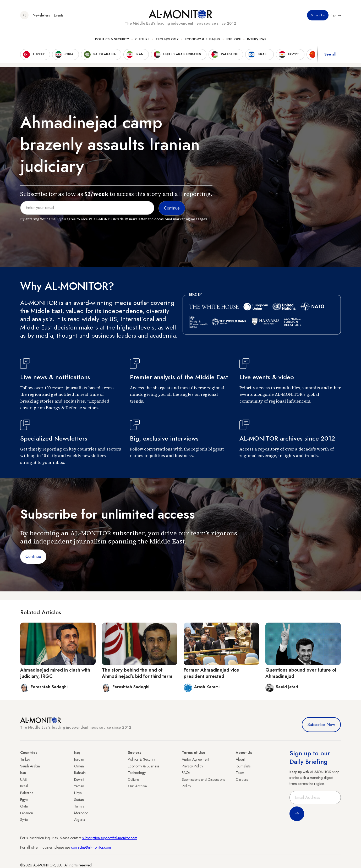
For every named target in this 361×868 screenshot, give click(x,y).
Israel (24, 786)
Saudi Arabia (30, 766)
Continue (33, 556)
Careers (242, 779)
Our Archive (137, 786)
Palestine (27, 793)
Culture (142, 40)
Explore (234, 40)
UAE (23, 779)
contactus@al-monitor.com (91, 847)
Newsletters (41, 15)
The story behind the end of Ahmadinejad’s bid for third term (137, 673)
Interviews (257, 40)
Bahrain (80, 773)
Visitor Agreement (195, 759)
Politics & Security (112, 40)
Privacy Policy (192, 766)
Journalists (243, 766)
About (240, 759)
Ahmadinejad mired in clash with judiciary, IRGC (55, 673)
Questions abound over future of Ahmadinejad (301, 673)
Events (59, 15)
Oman (79, 766)
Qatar (25, 806)
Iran (23, 773)
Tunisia (79, 806)
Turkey (25, 759)
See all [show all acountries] (330, 55)
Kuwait (79, 779)
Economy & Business (202, 40)
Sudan (79, 800)
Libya (78, 793)
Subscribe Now (321, 725)
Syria (24, 820)
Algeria (80, 820)
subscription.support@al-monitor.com (110, 838)
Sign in (336, 15)
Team (240, 773)
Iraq (77, 752)
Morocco (81, 813)
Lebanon (27, 813)
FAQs (186, 773)
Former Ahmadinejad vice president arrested (211, 673)
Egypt (24, 800)
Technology (167, 40)
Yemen (79, 786)
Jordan (79, 759)
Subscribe (318, 15)
